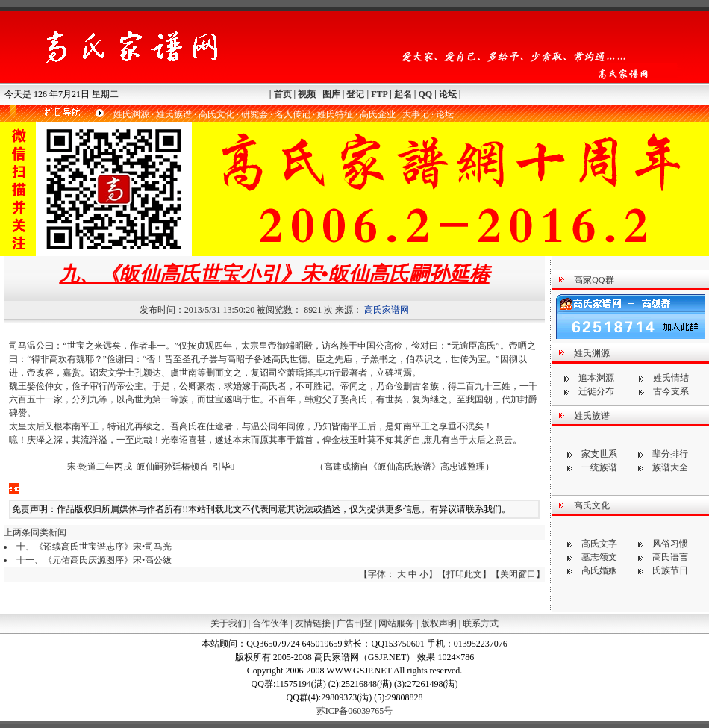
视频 (307, 94)
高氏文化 (216, 114)
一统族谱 (599, 467)
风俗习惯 (670, 544)
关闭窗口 (518, 574)
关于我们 (228, 623)
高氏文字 (599, 544)
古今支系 (671, 391)
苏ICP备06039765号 (355, 711)
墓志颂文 (599, 557)
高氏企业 (378, 114)
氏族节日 (670, 570)
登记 (355, 94)
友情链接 (313, 623)
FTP (379, 94)
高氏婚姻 (599, 570)
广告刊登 (354, 623)
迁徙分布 (596, 391)
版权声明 (439, 623)
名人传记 (293, 114)
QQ (425, 94)
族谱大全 (670, 467)
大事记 (416, 114)
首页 (283, 94)
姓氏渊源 (131, 114)
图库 (331, 94)
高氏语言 (670, 557)
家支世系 (599, 454)
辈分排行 (670, 454)
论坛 (448, 94)
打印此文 (464, 574)
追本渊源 (596, 378)
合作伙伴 (270, 623)
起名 (403, 94)
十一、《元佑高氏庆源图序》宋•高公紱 (94, 560)
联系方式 (481, 623)
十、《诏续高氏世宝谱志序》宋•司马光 (94, 547)
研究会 (254, 114)
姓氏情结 (671, 378)
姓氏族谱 (174, 114)
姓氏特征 (335, 114)
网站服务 (396, 623)
